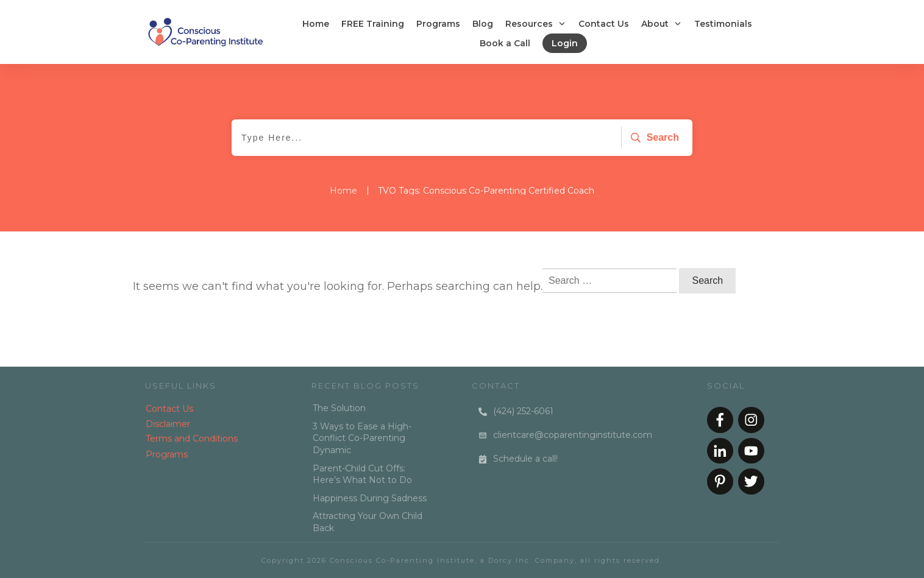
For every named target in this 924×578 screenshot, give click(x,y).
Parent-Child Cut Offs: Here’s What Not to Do (362, 474)
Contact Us (169, 409)
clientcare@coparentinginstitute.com (573, 435)
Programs (167, 454)
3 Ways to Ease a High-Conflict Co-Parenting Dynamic (362, 438)
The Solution (339, 408)
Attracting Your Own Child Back (368, 522)
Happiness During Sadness (370, 498)
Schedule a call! (525, 459)
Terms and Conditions (192, 439)
